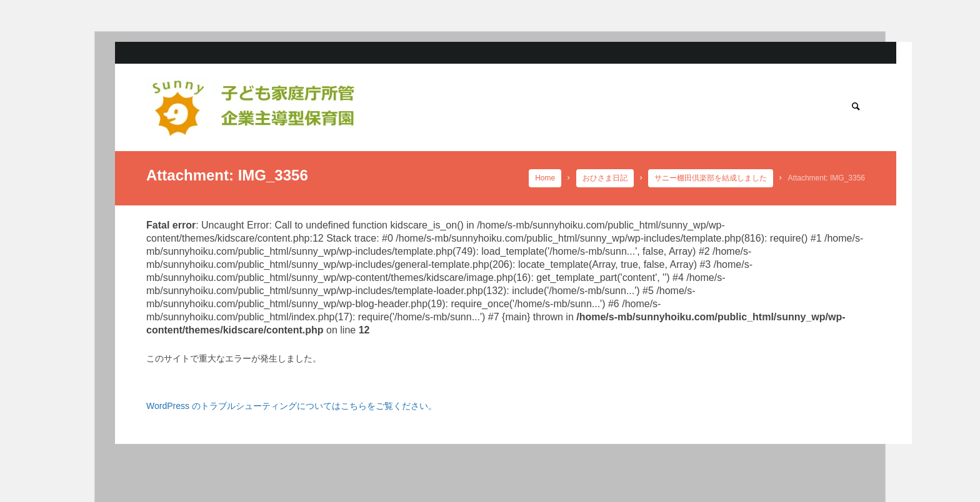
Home (546, 178)
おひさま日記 (605, 178)
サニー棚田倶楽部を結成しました (711, 178)
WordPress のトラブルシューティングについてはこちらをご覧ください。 (292, 406)
